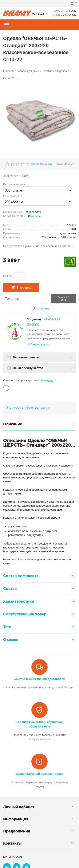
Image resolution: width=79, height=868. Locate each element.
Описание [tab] (39, 424)
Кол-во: (8, 276)
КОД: (60, 164)
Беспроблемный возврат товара (39, 774)
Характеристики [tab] (39, 601)
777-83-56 (63, 15)
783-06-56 (63, 11)
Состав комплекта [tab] (39, 576)
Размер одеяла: (13, 196)
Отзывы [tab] (39, 640)
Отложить (39, 309)
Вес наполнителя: (14, 184)
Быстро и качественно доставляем (40, 679)
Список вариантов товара (30, 408)
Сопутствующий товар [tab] (39, 614)
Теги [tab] (39, 627)
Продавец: (34, 319)
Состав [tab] (39, 589)
